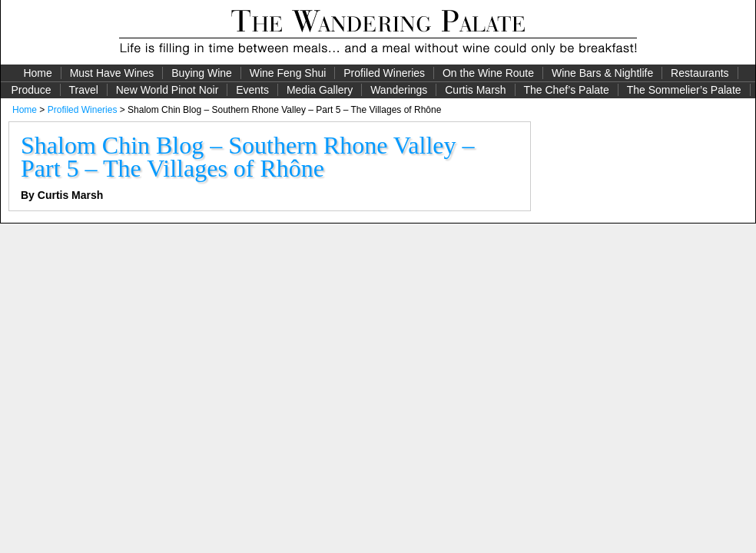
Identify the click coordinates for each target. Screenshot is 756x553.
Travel (83, 90)
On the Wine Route (488, 73)
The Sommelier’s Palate (684, 90)
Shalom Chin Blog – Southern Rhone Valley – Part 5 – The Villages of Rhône (248, 157)
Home (37, 73)
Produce (31, 90)
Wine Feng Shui (288, 73)
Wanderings (399, 90)
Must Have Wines (112, 73)
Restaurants (700, 73)
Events (252, 90)
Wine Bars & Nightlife (602, 73)
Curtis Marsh (475, 90)
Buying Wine (202, 73)
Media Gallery (320, 90)
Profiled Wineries (384, 73)
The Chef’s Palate (567, 90)
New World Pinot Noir (167, 90)
